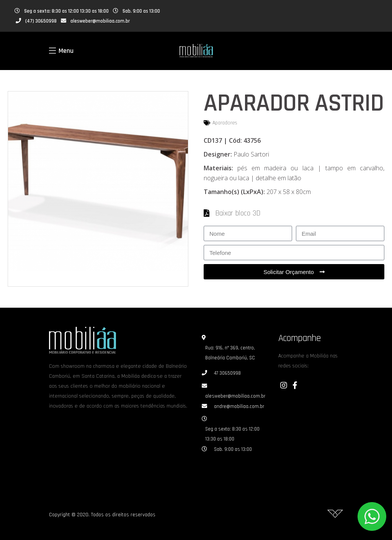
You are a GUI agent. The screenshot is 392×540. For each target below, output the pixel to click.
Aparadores (225, 123)
